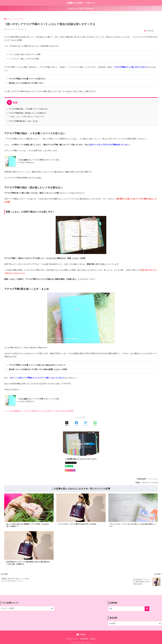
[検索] (147, 609)
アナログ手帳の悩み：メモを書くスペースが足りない (29, 109)
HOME (81, 635)
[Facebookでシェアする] (76, 424)
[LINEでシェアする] (95, 424)
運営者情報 (84, 639)
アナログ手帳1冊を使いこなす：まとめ (23, 121)
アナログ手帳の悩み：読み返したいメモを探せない (28, 113)
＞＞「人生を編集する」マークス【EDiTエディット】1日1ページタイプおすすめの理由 (39, 411)
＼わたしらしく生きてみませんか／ (81, 8)
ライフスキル (153, 479)
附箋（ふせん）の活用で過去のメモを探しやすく (28, 117)
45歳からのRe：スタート (81, 3)
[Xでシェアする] (67, 424)
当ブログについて (72, 639)
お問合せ (93, 639)
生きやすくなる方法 (150, 483)
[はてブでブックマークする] (86, 424)
